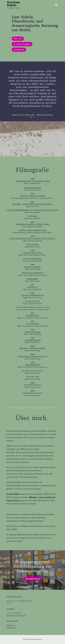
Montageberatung (32, 582)
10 (40, 154)
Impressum (11, 625)
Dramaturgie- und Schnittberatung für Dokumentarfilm (32, 569)
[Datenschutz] (11, 628)
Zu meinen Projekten (22, 44)
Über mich (18, 39)
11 (42, 154)
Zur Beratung (19, 50)
